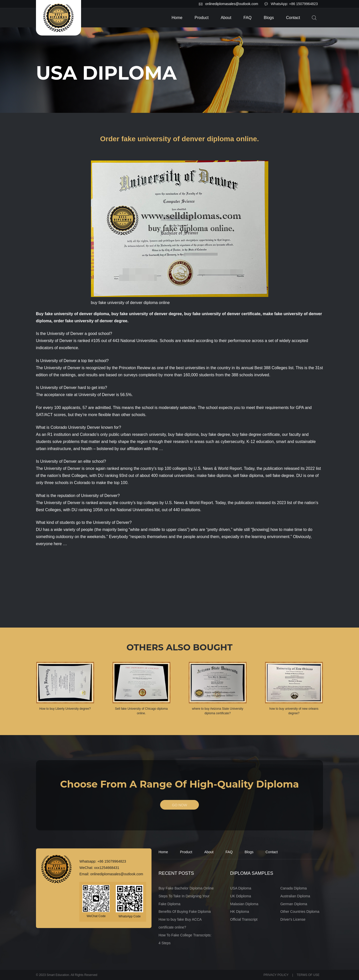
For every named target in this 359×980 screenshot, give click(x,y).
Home (177, 18)
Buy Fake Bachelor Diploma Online (186, 888)
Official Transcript (244, 920)
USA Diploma (241, 888)
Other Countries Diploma (300, 912)
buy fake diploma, (184, 434)
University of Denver (59, 388)
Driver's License (293, 920)
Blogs (269, 18)
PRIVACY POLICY (276, 975)
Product (202, 18)
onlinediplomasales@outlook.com (232, 4)
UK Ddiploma (240, 896)
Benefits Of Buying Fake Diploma (185, 912)
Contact (293, 18)
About (226, 18)
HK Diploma (240, 912)
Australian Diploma (295, 896)
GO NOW (180, 805)
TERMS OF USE (308, 975)
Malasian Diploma (244, 904)
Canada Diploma (293, 888)
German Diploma (294, 904)
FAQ (248, 18)
